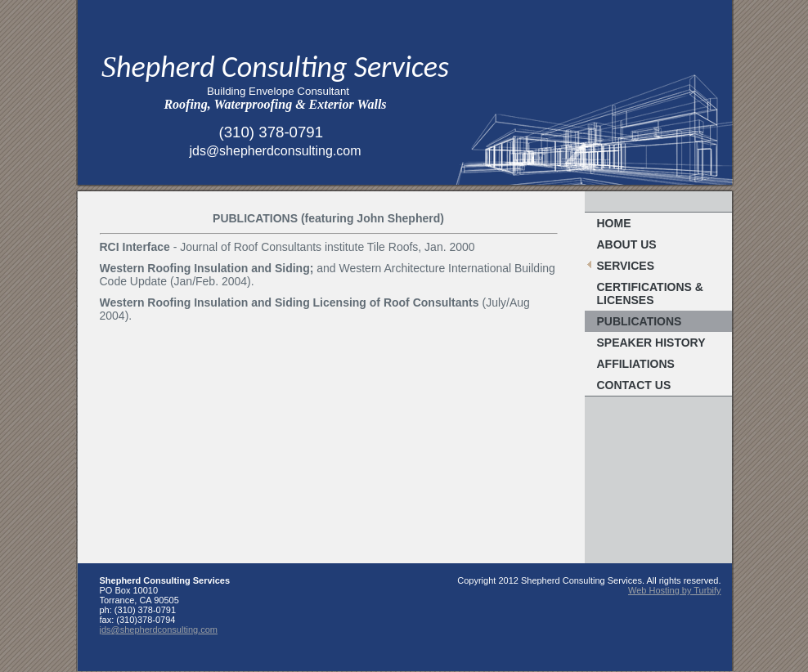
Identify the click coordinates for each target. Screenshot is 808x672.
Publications (640, 321)
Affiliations (636, 364)
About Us (627, 244)
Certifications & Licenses (650, 293)
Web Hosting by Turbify (675, 590)
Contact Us (634, 385)
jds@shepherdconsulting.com (159, 629)
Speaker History (651, 343)
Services (626, 266)
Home (614, 223)
